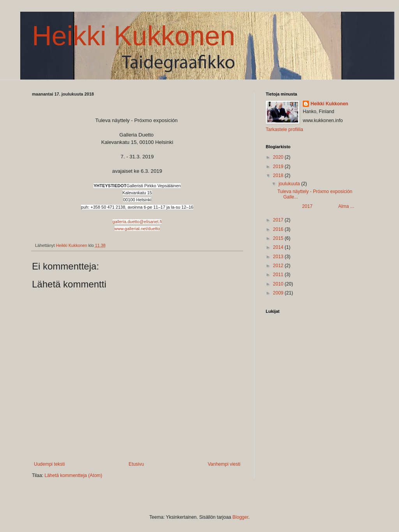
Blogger (241, 517)
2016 (279, 229)
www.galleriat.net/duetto (137, 229)
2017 (279, 220)
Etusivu (136, 464)
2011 (279, 275)
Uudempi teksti (49, 464)
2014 (279, 247)
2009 (279, 293)
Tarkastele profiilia (284, 129)
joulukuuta (290, 184)
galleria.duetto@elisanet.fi (137, 222)
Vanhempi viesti (224, 464)
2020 (279, 157)
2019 (279, 167)
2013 (279, 257)
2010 (279, 284)
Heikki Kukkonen (133, 36)
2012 (279, 266)
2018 (279, 176)
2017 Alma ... (316, 206)
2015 (279, 238)
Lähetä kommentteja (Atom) (73, 475)
